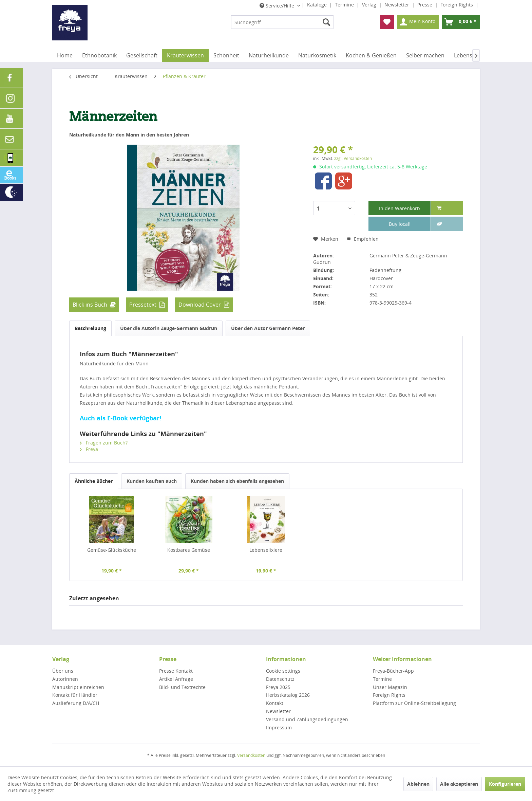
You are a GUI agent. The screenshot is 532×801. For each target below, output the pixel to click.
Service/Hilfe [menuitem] (278, 6)
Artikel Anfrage (176, 679)
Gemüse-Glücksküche (112, 550)
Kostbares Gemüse (189, 550)
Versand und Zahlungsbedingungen (307, 719)
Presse (425, 5)
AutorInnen (65, 679)
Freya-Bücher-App (393, 671)
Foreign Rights (457, 5)
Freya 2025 (278, 687)
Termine (345, 5)
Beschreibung (90, 328)
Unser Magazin (390, 687)
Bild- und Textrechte (182, 687)
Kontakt (275, 703)
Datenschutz (280, 679)
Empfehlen (363, 239)
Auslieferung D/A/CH (76, 703)
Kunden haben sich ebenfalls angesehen (237, 481)
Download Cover (200, 305)
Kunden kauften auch (152, 481)
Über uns (63, 671)
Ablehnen (418, 784)
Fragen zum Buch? (104, 443)
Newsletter (397, 5)
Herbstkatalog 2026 (288, 695)
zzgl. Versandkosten (353, 158)
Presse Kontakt (176, 671)
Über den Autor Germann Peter (268, 328)
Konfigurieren (505, 784)
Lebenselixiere (266, 550)
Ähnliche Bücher (94, 481)
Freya (89, 449)
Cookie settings (283, 671)
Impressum (279, 727)
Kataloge (318, 5)
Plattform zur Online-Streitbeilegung (414, 703)
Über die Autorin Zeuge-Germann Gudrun (169, 328)
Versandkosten (251, 755)
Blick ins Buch (90, 305)
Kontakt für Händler (75, 695)
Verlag (370, 5)
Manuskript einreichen (78, 687)
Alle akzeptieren (459, 784)
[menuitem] (282, 22)
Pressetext (143, 305)
